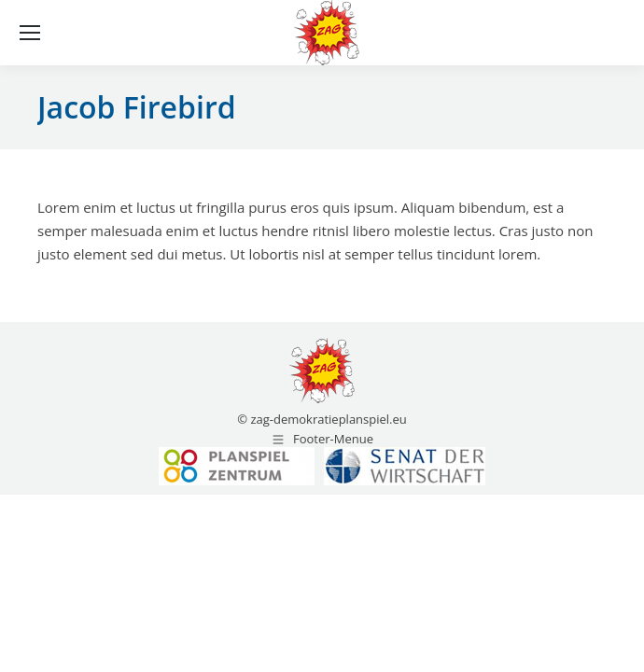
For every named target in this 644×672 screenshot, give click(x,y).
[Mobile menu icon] (30, 33)
